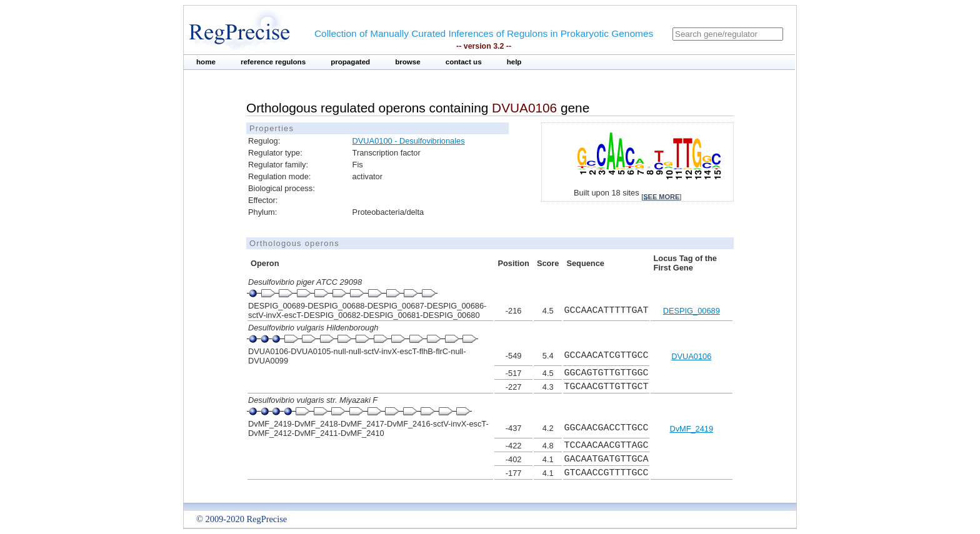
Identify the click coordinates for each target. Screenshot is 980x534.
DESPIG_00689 (692, 311)
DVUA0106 (691, 356)
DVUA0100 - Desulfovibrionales (409, 141)
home (206, 62)
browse (408, 62)
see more (661, 197)
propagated (350, 62)
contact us (464, 62)
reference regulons (273, 62)
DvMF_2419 (691, 429)
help (514, 62)
